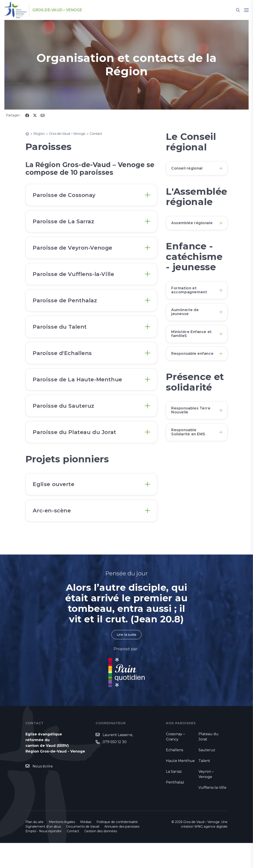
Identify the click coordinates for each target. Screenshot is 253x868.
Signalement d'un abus (43, 852)
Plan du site (35, 847)
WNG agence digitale (211, 852)
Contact (73, 856)
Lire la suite (126, 659)
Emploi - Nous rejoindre (44, 856)
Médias (86, 847)
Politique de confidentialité (117, 847)
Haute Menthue (180, 786)
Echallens (175, 775)
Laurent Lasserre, (118, 760)
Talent (204, 786)
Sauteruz (207, 775)
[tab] (91, 196)
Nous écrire (43, 791)
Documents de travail (83, 852)
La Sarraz (174, 797)
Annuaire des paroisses (122, 852)
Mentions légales (62, 847)
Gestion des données (101, 856)
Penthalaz (175, 807)
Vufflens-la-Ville (212, 813)
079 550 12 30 (115, 767)
